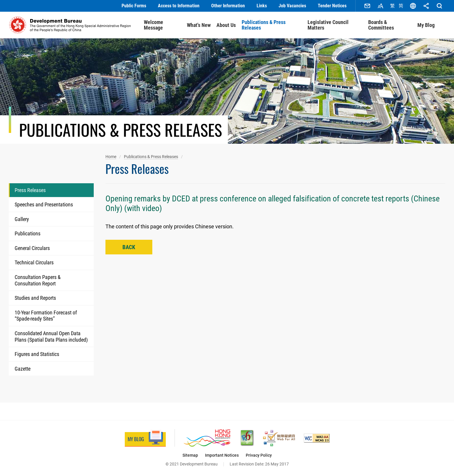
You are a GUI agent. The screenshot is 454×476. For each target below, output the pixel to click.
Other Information (228, 6)
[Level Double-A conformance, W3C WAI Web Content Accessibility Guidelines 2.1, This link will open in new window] (317, 438)
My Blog (426, 25)
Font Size (380, 6)
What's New (199, 25)
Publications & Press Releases (264, 25)
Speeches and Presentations (44, 204)
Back (129, 247)
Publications (28, 233)
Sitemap (190, 455)
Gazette (23, 369)
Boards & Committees (381, 25)
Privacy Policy (259, 455)
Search (439, 6)
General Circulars (32, 248)
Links (262, 6)
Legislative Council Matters (328, 25)
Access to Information (179, 6)
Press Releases (30, 190)
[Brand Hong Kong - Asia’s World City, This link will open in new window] (207, 438)
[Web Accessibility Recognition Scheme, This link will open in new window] (279, 438)
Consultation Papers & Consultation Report (38, 280)
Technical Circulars (34, 262)
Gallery (22, 219)
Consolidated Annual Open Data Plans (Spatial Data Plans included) (51, 337)
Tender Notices (332, 6)
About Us (226, 25)
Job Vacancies (292, 6)
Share (426, 6)
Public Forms (134, 6)
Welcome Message (153, 25)
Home (111, 157)
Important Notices (222, 455)
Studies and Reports (35, 298)
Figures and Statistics (37, 354)
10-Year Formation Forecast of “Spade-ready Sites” (46, 316)
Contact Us (367, 6)
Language (413, 6)
